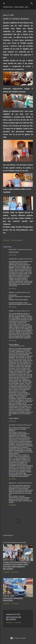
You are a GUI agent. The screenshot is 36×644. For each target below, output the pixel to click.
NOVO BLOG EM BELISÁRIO (13, 618)
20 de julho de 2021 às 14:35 (24, 425)
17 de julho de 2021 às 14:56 (24, 250)
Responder (12, 255)
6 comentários (18, 623)
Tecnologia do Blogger (18, 638)
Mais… (27, 7)
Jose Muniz (12, 425)
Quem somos (19, 7)
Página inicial (8, 7)
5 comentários (15, 572)
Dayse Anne (12, 483)
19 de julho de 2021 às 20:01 (17, 346)
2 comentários (15, 604)
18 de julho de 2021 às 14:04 (22, 293)
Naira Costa (12, 250)
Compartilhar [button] (6, 240)
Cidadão (11, 311)
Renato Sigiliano (14, 344)
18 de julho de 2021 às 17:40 (22, 311)
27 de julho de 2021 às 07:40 (24, 483)
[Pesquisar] (32, 3)
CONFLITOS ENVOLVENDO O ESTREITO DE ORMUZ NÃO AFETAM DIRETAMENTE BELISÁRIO (16, 566)
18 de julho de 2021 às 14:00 (25, 259)
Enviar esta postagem (17, 240)
